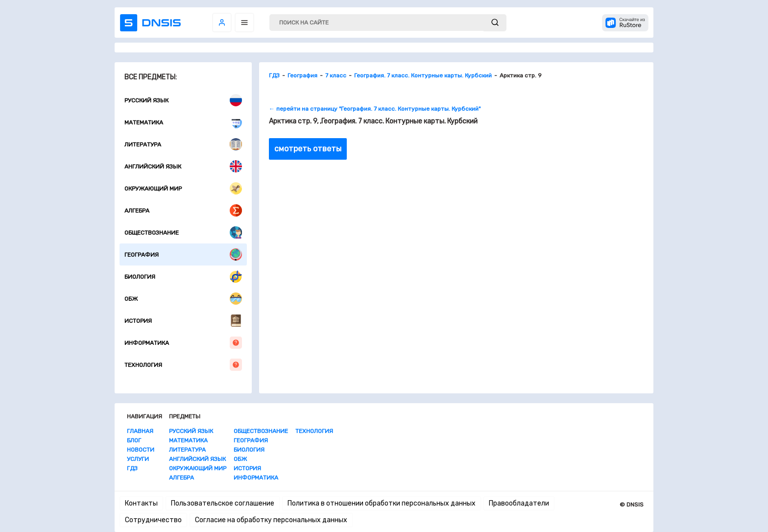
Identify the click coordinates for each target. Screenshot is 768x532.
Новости (141, 450)
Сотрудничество (153, 520)
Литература (183, 144)
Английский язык (183, 166)
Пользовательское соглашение (223, 503)
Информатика (183, 343)
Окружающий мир (183, 188)
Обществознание (183, 232)
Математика (183, 122)
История (183, 321)
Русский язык (183, 100)
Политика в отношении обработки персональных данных (382, 503)
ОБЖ (183, 299)
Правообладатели (519, 503)
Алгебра (183, 210)
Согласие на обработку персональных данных (271, 520)
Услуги (138, 459)
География (183, 254)
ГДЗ (132, 468)
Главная (140, 431)
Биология (183, 277)
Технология (183, 365)
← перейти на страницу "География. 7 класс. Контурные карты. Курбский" (375, 109)
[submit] (495, 23)
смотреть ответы (308, 149)
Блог (134, 440)
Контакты (141, 503)
